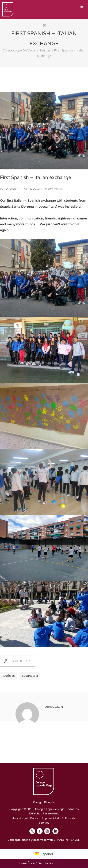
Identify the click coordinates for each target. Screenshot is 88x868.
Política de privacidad (45, 818)
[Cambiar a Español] (44, 854)
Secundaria (30, 676)
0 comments (54, 189)
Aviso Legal (20, 818)
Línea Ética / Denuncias (36, 863)
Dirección (12, 189)
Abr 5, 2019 (32, 189)
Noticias (9, 676)
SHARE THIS (17, 661)
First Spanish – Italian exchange (36, 177)
